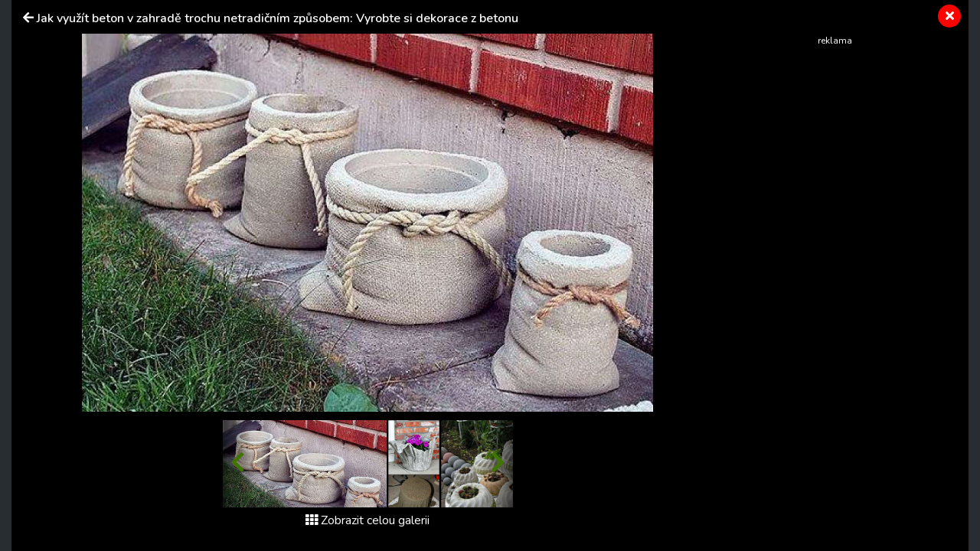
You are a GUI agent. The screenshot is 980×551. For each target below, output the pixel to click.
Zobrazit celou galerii (367, 520)
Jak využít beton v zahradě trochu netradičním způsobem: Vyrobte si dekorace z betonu (278, 18)
